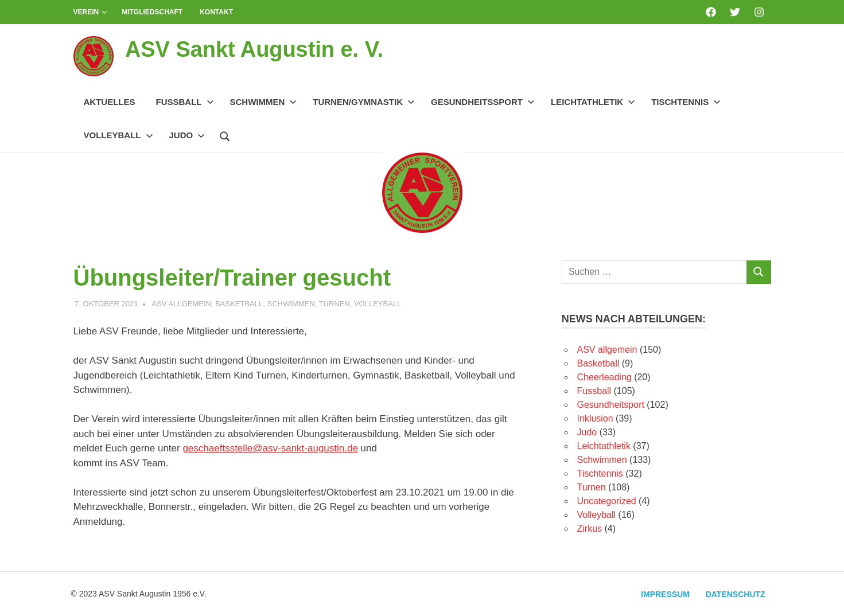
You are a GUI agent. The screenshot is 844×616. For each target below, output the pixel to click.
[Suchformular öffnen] (225, 135)
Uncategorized (607, 501)
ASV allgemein (182, 304)
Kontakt (216, 12)
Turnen (335, 304)
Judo (187, 135)
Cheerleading (604, 377)
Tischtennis (686, 102)
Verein (90, 12)
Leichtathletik (593, 102)
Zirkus (590, 529)
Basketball (239, 304)
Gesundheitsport (611, 405)
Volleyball (118, 135)
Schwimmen (264, 102)
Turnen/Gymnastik (364, 102)
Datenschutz (736, 594)
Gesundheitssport (483, 102)
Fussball (185, 102)
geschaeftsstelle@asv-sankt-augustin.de (270, 448)
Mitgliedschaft (152, 12)
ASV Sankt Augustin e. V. (254, 49)
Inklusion (595, 418)
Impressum (665, 594)
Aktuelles (110, 102)
